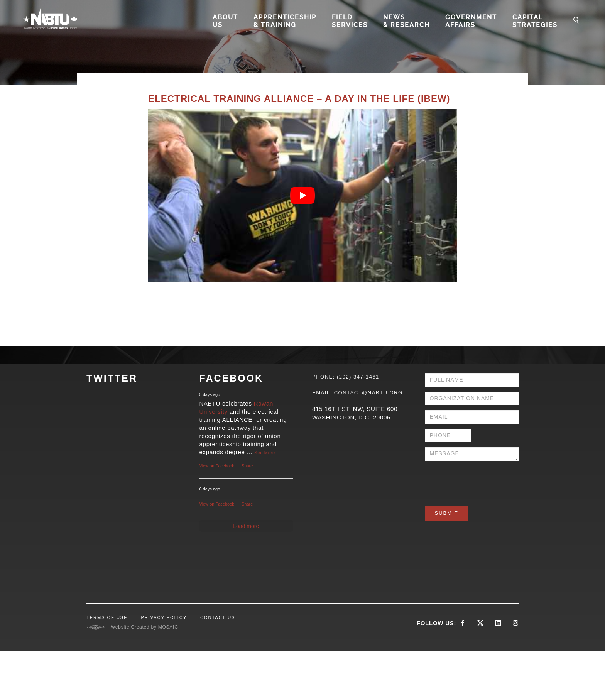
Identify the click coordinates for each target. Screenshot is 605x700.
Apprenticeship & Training (285, 21)
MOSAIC (168, 627)
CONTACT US (218, 617)
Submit (447, 513)
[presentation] (484, 481)
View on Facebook (217, 466)
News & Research (406, 21)
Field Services (350, 21)
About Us (225, 21)
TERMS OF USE (107, 617)
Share (247, 466)
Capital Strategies (535, 21)
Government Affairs (471, 21)
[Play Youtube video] (302, 196)
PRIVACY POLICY (164, 617)
